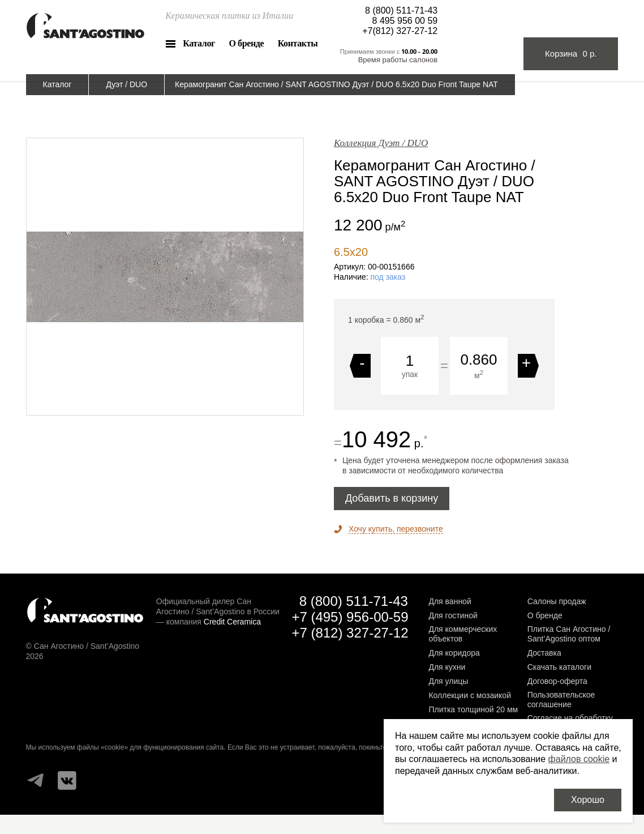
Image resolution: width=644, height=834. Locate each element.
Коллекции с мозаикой (470, 695)
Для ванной (450, 601)
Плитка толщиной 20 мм (473, 709)
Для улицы (448, 681)
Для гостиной (453, 615)
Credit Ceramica (232, 622)
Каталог (199, 43)
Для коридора (454, 653)
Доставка (544, 653)
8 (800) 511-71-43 (401, 10)
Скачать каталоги (559, 667)
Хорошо (588, 800)
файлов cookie (579, 759)
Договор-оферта (557, 681)
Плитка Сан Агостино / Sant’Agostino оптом (569, 634)
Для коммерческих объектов (463, 634)
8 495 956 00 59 (405, 21)
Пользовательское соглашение (561, 700)
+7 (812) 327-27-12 (350, 633)
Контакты (298, 43)
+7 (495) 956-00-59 (350, 617)
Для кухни (447, 667)
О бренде (246, 43)
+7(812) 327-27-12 (400, 31)
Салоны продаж (557, 601)
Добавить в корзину (392, 498)
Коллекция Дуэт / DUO (381, 143)
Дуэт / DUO (126, 84)
